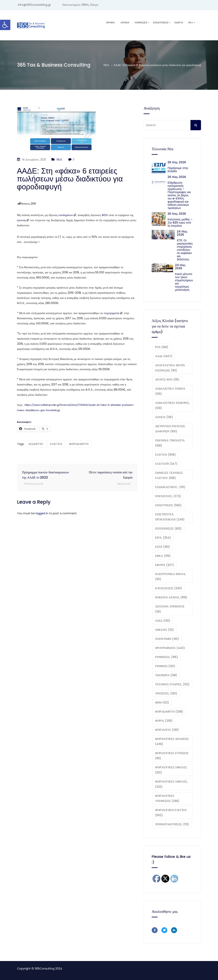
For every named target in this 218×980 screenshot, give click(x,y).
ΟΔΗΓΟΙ (178, 22)
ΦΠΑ (105, 215)
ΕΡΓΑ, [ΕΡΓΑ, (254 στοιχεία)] (163, 538)
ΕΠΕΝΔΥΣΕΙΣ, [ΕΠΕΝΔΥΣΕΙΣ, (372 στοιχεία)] (168, 496)
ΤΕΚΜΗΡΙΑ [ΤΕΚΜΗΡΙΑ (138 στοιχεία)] (166, 675)
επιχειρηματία (111, 313)
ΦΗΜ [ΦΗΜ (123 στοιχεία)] (162, 702)
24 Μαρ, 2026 (182, 233)
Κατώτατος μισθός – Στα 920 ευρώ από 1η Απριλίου (180, 223)
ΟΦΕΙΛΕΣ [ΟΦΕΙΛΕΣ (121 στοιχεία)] (164, 630)
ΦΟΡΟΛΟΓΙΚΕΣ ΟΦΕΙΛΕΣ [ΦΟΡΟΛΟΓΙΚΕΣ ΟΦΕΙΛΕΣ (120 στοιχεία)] (171, 770)
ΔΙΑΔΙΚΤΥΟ (36, 444)
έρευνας (21, 220)
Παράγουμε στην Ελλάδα (178, 170)
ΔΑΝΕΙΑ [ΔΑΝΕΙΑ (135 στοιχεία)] (164, 417)
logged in (42, 513)
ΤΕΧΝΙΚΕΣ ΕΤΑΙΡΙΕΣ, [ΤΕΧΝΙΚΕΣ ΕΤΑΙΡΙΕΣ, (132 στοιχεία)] (172, 684)
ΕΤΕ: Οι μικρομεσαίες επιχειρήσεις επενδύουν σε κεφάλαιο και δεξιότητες (185, 250)
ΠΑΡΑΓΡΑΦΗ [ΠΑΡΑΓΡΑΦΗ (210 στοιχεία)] (167, 639)
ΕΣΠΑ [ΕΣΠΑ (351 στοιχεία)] (162, 547)
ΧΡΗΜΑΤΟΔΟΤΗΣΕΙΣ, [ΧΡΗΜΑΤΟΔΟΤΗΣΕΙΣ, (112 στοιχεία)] (172, 824)
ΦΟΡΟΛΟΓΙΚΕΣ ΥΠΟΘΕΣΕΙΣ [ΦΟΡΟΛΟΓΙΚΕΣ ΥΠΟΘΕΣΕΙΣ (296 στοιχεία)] (167, 798)
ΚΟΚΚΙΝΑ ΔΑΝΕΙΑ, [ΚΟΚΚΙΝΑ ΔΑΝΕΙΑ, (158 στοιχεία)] (171, 597)
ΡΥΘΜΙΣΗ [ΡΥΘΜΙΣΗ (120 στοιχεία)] (165, 666)
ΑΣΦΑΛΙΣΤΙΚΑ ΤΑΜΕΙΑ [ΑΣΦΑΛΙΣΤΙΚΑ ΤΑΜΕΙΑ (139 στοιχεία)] (170, 391)
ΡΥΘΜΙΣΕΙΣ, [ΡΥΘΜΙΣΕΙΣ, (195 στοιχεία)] (166, 657)
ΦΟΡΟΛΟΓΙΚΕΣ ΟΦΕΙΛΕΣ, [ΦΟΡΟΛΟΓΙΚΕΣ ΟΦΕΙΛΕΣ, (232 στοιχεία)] (171, 784)
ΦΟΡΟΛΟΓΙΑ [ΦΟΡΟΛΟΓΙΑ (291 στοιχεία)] (167, 730)
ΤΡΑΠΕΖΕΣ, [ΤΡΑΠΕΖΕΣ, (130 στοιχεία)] (166, 693)
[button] (5, 25)
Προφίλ (111, 22)
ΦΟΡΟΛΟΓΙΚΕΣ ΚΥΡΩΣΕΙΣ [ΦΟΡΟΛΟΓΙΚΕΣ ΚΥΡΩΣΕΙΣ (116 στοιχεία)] (172, 756)
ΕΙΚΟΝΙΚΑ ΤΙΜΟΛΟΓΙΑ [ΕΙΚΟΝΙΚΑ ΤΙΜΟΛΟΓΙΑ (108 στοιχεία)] (170, 443)
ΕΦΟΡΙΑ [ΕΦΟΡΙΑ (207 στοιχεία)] (164, 565)
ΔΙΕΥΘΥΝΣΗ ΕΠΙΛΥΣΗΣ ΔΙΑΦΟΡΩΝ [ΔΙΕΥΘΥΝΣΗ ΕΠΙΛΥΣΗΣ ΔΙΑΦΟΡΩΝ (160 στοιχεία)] (170, 429)
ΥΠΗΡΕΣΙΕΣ (141, 22)
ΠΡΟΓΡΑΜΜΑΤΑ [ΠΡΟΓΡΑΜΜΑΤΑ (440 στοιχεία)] (170, 648)
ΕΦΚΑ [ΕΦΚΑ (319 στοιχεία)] (163, 556)
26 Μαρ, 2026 (177, 162)
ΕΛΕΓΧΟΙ (56, 444)
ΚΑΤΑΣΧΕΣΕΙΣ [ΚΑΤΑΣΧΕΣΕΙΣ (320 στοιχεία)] (168, 588)
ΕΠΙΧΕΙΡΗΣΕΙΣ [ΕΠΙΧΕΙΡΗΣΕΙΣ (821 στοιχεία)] (168, 529)
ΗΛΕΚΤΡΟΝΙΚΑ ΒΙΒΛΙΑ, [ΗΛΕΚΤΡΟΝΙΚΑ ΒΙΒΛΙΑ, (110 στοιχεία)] (170, 577)
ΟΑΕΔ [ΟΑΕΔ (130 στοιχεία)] (163, 621)
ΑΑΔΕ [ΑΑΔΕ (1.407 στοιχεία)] (164, 356)
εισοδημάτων (66, 215)
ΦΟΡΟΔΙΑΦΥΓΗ (79, 444)
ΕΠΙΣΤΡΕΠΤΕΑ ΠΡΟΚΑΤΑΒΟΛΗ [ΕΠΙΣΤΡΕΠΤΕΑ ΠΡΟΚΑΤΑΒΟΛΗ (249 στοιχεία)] (170, 517)
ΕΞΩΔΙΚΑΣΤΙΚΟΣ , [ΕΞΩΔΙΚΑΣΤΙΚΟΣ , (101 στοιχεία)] (170, 487)
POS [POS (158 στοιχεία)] (162, 347)
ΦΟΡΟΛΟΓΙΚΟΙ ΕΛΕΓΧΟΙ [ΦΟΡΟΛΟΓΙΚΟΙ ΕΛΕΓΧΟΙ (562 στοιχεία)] (171, 813)
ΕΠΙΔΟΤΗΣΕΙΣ (161, 22)
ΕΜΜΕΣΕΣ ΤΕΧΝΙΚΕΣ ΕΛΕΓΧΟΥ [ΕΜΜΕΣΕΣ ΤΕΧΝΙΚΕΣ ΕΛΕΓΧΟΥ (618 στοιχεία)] (169, 475)
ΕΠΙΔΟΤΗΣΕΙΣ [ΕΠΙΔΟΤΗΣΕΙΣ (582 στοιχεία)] (168, 505)
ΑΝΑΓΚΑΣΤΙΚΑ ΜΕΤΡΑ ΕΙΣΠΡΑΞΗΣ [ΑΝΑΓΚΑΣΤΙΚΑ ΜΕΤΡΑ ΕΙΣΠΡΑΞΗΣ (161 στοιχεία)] (170, 368)
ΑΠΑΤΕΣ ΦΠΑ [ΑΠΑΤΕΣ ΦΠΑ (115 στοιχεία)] (167, 380)
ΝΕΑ (191, 22)
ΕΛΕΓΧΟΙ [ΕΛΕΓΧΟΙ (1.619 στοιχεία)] (165, 455)
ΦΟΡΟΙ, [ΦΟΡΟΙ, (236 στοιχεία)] (164, 721)
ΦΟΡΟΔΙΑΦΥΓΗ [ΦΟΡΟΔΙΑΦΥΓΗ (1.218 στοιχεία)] (169, 712)
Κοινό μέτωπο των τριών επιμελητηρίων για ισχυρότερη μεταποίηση (184, 282)
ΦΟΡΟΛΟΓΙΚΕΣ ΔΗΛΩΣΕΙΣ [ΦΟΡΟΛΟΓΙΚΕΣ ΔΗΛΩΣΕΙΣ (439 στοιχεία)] (172, 741)
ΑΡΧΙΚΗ (125, 22)
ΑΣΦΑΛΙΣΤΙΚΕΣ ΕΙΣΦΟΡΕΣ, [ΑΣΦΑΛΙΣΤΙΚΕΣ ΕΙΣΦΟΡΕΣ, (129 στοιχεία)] (172, 405)
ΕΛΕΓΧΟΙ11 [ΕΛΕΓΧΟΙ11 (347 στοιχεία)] (166, 464)
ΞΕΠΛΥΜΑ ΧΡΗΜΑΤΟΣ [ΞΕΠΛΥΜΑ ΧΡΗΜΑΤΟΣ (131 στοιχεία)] (170, 609)
